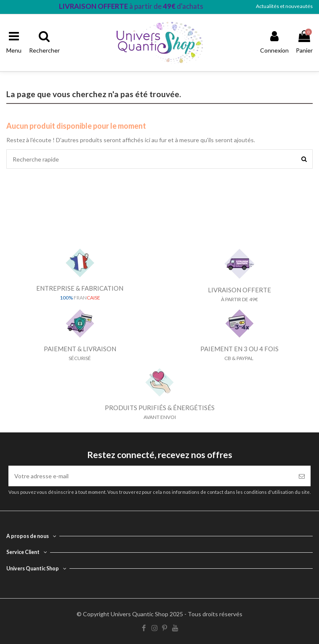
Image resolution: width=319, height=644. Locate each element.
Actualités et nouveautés (284, 6)
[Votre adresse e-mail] (151, 476)
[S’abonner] (302, 476)
